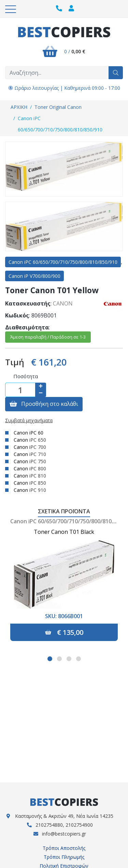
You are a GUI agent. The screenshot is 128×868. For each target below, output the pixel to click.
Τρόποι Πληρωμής (64, 857)
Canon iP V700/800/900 (34, 276)
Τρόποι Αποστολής (64, 848)
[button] (50, 659)
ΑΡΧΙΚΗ (19, 107)
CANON (63, 303)
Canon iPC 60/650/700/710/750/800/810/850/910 (60, 124)
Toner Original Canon (58, 107)
